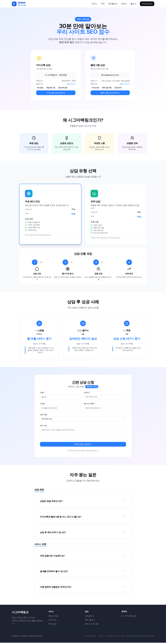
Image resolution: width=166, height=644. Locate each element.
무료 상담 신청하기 (83, 445)
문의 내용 (44, 426)
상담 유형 (44, 415)
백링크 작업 (53, 617)
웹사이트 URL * (90, 404)
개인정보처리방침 (90, 637)
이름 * (42, 393)
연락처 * (87, 393)
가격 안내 (52, 621)
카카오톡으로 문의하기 (56, 93)
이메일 (43, 404)
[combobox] (83, 419)
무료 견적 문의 (147, 4)
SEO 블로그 (90, 621)
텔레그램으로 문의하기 (110, 93)
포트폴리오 (90, 617)
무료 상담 (52, 625)
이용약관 (100, 637)
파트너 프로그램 (92, 625)
